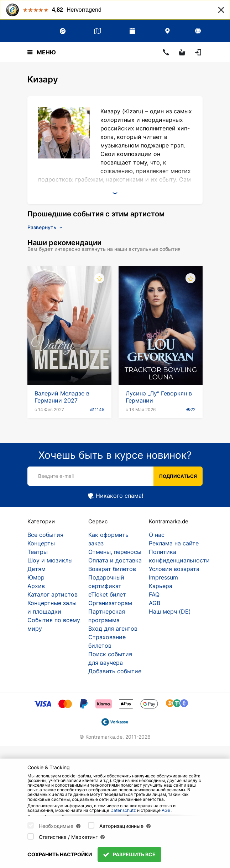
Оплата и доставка (115, 560)
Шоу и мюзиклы (50, 560)
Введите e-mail (56, 476)
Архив (36, 586)
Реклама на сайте (174, 543)
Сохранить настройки (60, 854)
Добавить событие (115, 671)
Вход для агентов (113, 629)
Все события (45, 535)
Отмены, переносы (115, 552)
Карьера (161, 586)
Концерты (41, 543)
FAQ (154, 594)
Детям (36, 569)
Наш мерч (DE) (170, 611)
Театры (38, 552)
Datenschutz (123, 810)
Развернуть (45, 227)
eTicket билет (107, 594)
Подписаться (178, 476)
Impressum (163, 577)
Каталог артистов (53, 594)
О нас (157, 535)
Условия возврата (174, 569)
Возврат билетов (112, 569)
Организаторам (110, 603)
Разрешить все (129, 854)
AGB (155, 603)
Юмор (36, 577)
